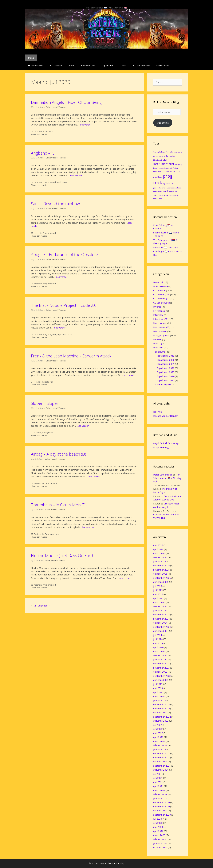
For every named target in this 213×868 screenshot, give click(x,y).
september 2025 (162, 578)
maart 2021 (159, 790)
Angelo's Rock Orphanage (166, 443)
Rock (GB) (158, 347)
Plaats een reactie (39, 134)
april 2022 (158, 737)
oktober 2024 (160, 623)
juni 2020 (158, 823)
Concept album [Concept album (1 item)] (159, 152)
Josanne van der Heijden (166, 416)
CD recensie (56, 65)
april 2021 (158, 786)
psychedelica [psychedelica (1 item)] (168, 184)
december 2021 (161, 753)
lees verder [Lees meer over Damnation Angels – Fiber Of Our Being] (86, 125)
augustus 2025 (161, 582)
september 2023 (162, 676)
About (72, 65)
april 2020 (158, 831)
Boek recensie (161, 286)
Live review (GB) (162, 327)
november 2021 (161, 758)
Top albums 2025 (165, 380)
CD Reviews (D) (38, 483)
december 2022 (161, 704)
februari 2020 (160, 839)
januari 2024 (160, 660)
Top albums (107, 65)
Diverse (157, 307)
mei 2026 (158, 545)
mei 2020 (158, 827)
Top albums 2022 (165, 368)
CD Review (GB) (161, 294)
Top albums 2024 (165, 376)
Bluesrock (158, 282)
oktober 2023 (160, 672)
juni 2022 (158, 729)
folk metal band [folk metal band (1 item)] (176, 152)
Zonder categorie (162, 384)
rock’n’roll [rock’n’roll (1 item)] (173, 192)
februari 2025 (160, 606)
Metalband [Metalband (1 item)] (157, 160)
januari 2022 (160, 749)
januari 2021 (160, 798)
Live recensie (160, 323)
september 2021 (162, 766)
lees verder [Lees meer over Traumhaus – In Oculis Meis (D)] (88, 527)
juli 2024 (158, 635)
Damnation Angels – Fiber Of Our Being (66, 102)
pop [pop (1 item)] (163, 171)
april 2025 (158, 598)
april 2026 (158, 549)
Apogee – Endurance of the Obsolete (64, 254)
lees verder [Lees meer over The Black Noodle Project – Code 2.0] (60, 328)
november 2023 (161, 668)
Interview (158, 315)
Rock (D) (158, 343)
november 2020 (161, 807)
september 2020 (162, 815)
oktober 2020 (160, 811)
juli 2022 (158, 725)
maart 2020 (159, 835)
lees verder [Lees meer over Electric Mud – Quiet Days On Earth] (125, 578)
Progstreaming (161, 447)
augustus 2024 (161, 631)
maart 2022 (159, 741)
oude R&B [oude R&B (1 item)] (157, 171)
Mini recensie (162, 65)
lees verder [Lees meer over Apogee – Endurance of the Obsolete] (62, 277)
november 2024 (161, 619)
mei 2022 (158, 733)
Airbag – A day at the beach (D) (58, 454)
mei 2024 (158, 643)
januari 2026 (160, 561)
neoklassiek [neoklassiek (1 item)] (162, 168)
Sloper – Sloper (45, 403)
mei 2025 (158, 594)
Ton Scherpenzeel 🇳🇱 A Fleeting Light (167, 478)
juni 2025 (158, 590)
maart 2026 (159, 553)
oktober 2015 (160, 847)
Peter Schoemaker (163, 475)
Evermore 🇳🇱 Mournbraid (166, 247)
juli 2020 (158, 819)
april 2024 (158, 647)
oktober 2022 (160, 713)
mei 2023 (158, 688)
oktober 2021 (160, 762)
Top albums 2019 (165, 356)
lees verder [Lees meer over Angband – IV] (76, 175)
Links (123, 65)
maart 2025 (159, 602)
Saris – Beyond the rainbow (55, 204)
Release (157, 339)
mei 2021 (158, 782)
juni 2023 (158, 684)
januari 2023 (160, 700)
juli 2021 (158, 774)
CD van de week (141, 65)
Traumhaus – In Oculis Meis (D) (59, 505)
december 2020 (161, 802)
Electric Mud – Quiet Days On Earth (63, 555)
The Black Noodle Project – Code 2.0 (64, 305)
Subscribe (163, 123)
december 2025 (161, 565)
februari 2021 (160, 794)
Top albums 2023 (165, 372)
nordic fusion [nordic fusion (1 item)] (173, 168)
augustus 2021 (161, 770)
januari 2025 (160, 610)
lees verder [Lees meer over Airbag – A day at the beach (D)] (94, 476)
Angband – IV (43, 153)
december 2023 (161, 664)
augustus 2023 (161, 680)
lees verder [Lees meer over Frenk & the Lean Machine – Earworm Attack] (130, 375)
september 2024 (162, 627)
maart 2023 (159, 696)
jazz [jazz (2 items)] (166, 155)
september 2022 (162, 717)
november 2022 (161, 709)
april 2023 (158, 692)
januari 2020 (160, 843)
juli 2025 (158, 586)
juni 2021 (158, 778)
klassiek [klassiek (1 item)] (172, 156)
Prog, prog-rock (50, 182)
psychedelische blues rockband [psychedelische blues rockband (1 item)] (165, 188)
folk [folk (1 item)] (167, 152)
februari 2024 (160, 655)
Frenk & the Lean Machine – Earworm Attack (71, 356)
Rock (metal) (48, 131)
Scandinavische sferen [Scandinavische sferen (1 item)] (162, 195)
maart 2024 (159, 651)
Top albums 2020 (65, 334)
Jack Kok (157, 412)
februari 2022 (160, 745)
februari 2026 (160, 557)
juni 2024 (158, 639)
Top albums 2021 (165, 364)
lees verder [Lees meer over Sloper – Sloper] (83, 426)
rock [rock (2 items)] (166, 191)
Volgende (44, 606)
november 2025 (161, 570)
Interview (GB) (88, 65)
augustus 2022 (161, 721)
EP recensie (36, 382)
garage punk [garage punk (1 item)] (158, 156)
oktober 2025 (160, 574)
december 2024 (161, 615)
